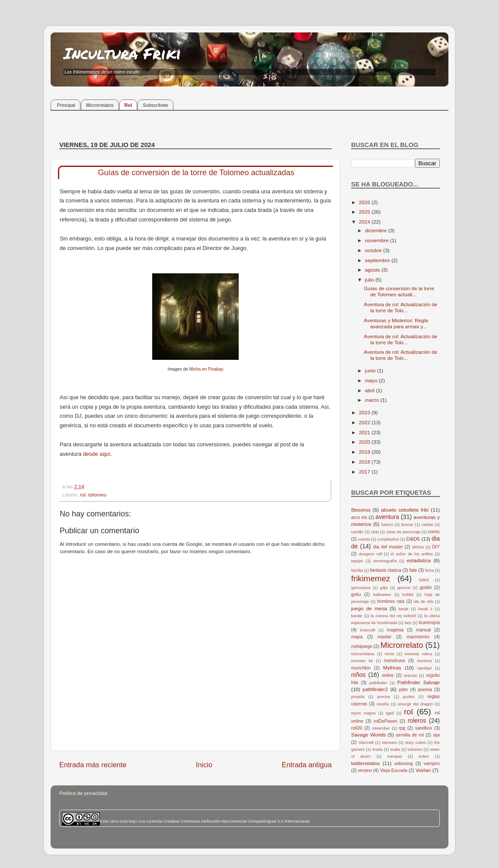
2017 (365, 472)
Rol (128, 105)
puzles (409, 697)
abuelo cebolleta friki (405, 510)
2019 (365, 452)
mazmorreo (418, 637)
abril (370, 390)
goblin (426, 587)
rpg (402, 728)
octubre (374, 250)
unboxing (404, 763)
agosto (373, 270)
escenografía (385, 561)
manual (424, 630)
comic (433, 532)
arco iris (359, 517)
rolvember (381, 728)
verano (365, 770)
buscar (407, 525)
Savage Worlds (368, 735)
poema (425, 689)
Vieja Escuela (394, 770)
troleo (424, 756)
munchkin (361, 668)
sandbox (424, 728)
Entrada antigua (307, 765)
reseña (383, 704)
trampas (395, 756)
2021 (365, 432)
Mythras (392, 668)
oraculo (411, 676)
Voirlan (423, 770)
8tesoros (361, 510)
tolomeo (97, 495)
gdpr (384, 588)
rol (83, 495)
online (388, 675)
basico (387, 525)
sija (436, 735)
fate (413, 570)
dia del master (388, 547)
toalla (395, 749)
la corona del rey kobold (393, 616)
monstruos (395, 660)
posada (358, 697)
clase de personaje (403, 532)
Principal (66, 105)
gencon (404, 588)
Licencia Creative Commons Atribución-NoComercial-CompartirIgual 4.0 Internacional (228, 821)
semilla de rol (410, 735)
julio (370, 280)
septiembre (378, 260)
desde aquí (97, 454)
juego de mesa (369, 608)
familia (357, 570)
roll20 (357, 728)
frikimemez (371, 578)
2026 (365, 202)
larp (408, 623)
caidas (427, 525)
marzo (373, 400)
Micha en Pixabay (206, 369)
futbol (424, 580)
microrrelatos (363, 654)
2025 (365, 212)
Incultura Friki (122, 53)
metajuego (362, 646)
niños (358, 675)
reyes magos (363, 713)
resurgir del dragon (415, 704)
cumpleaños (388, 539)
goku (356, 594)
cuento (364, 539)
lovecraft (368, 630)
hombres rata (391, 601)
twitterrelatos (365, 763)
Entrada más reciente (93, 765)
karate (357, 616)
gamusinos (361, 588)
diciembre (377, 230)
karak (404, 609)
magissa (395, 630)
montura (424, 661)
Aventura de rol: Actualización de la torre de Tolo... (400, 307)
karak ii (425, 609)
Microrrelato (402, 645)
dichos (418, 547)
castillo (357, 532)
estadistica (419, 560)
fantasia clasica (386, 570)
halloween (382, 595)
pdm (403, 689)
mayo (372, 380)
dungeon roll (370, 554)
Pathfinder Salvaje (419, 682)
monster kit (362, 661)
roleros (417, 721)
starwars (389, 743)
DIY (436, 547)
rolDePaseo (385, 721)
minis (390, 654)
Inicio (204, 765)
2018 (365, 462)
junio (371, 370)
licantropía (429, 622)
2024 (365, 222)
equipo (357, 561)
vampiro (432, 763)
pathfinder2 (375, 689)
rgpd (390, 713)
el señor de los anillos (412, 554)
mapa (357, 637)
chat (375, 532)
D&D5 (413, 539)
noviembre (377, 240)
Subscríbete (155, 105)
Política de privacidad (83, 793)
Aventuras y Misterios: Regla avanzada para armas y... (396, 323)
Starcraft (366, 743)
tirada (377, 749)
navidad (424, 668)
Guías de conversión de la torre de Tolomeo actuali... (399, 291)
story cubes (416, 743)
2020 (365, 442)
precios (384, 697)
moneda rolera (418, 654)
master (384, 637)
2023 (365, 412)
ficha (429, 570)
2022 (365, 422)
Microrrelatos (100, 105)
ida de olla (424, 602)
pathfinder (378, 683)
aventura (387, 517)
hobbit (408, 595)
